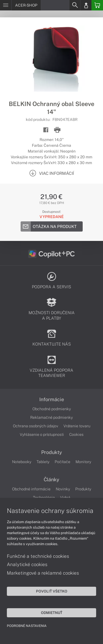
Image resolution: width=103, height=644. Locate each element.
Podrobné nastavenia (27, 626)
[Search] (75, 5)
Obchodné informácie (31, 489)
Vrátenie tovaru (77, 426)
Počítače (62, 462)
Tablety (43, 462)
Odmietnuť (52, 613)
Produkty (52, 452)
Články (51, 480)
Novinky (63, 489)
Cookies (76, 434)
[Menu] (6, 5)
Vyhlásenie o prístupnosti (42, 434)
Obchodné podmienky (52, 409)
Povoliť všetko (52, 591)
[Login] (86, 5)
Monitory (83, 462)
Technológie (44, 498)
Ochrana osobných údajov (36, 426)
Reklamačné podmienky (51, 417)
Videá (65, 498)
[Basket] (97, 5)
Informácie (52, 400)
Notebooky (22, 462)
